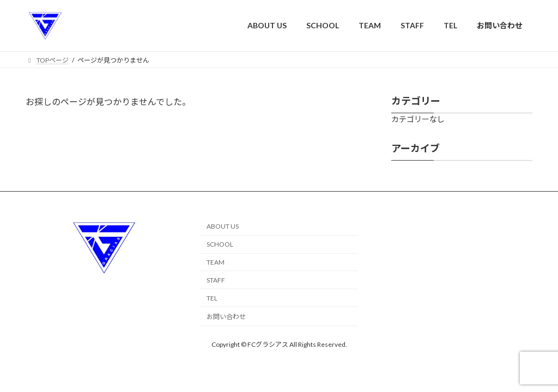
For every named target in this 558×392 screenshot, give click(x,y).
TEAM (216, 262)
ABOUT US (223, 226)
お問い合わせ (226, 317)
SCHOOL (220, 244)
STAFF (216, 280)
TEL (212, 298)
